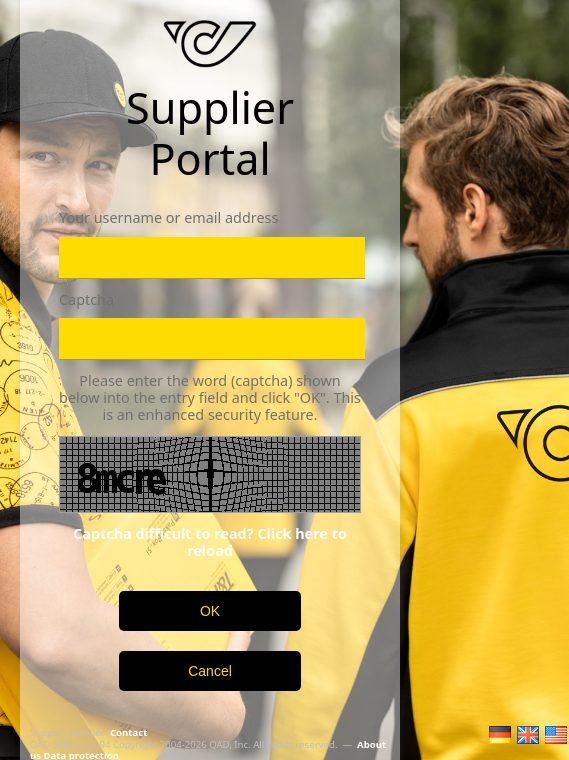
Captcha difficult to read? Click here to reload (210, 542)
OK (210, 611)
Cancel (210, 671)
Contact (128, 732)
